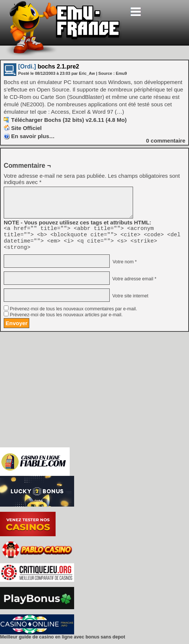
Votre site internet (130, 300)
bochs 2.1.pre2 (49, 66)
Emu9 (121, 73)
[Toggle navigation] (136, 12)
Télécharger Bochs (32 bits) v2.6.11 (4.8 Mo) (69, 120)
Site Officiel (26, 128)
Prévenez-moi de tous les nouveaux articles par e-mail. (66, 319)
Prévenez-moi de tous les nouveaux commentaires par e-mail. (73, 313)
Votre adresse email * (133, 283)
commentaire (166, 141)
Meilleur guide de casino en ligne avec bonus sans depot (63, 641)
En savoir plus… (33, 136)
